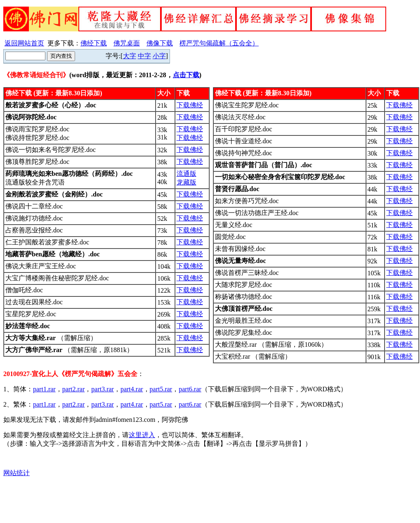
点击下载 (186, 75)
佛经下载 (94, 43)
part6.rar (190, 389)
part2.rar (74, 389)
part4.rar (132, 389)
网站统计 (17, 473)
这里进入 (142, 435)
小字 (159, 56)
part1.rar (44, 389)
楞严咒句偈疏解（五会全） (219, 43)
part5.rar (161, 389)
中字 (144, 56)
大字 (130, 56)
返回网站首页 (24, 43)
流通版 (186, 174)
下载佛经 (190, 105)
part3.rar (103, 389)
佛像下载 (160, 43)
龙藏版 (186, 182)
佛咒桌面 (127, 43)
